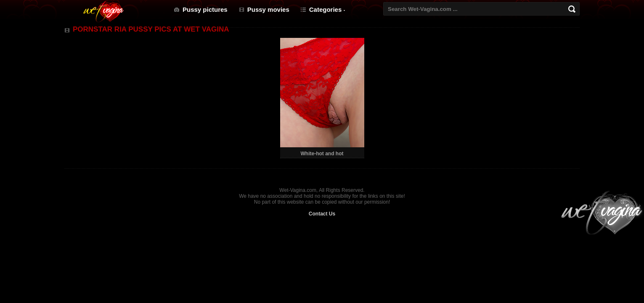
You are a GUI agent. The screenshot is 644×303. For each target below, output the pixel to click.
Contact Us (322, 214)
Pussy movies (268, 9)
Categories (326, 9)
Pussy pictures (205, 9)
